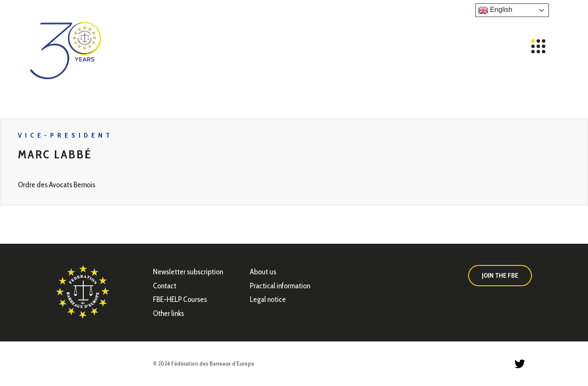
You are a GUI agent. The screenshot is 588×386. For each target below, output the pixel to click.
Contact (165, 286)
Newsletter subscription (188, 272)
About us (263, 272)
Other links (168, 313)
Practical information (280, 286)
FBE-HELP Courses (180, 299)
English (495, 10)
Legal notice (268, 299)
